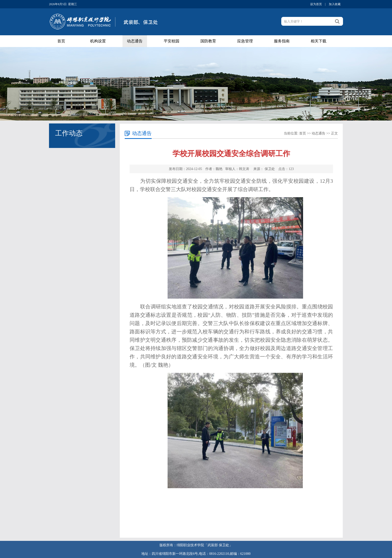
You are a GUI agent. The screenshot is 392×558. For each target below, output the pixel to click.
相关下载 (318, 41)
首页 (61, 41)
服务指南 (282, 41)
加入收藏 (335, 4)
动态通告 (135, 41)
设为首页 (316, 4)
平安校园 (171, 41)
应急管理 (245, 41)
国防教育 (208, 41)
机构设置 (98, 41)
